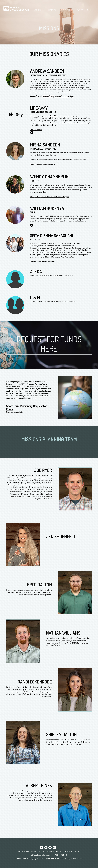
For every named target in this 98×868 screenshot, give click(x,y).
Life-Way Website (36, 130)
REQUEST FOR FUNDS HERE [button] (49, 344)
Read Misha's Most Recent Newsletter (43, 164)
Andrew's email (36, 96)
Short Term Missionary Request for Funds (27, 407)
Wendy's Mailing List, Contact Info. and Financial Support (50, 197)
